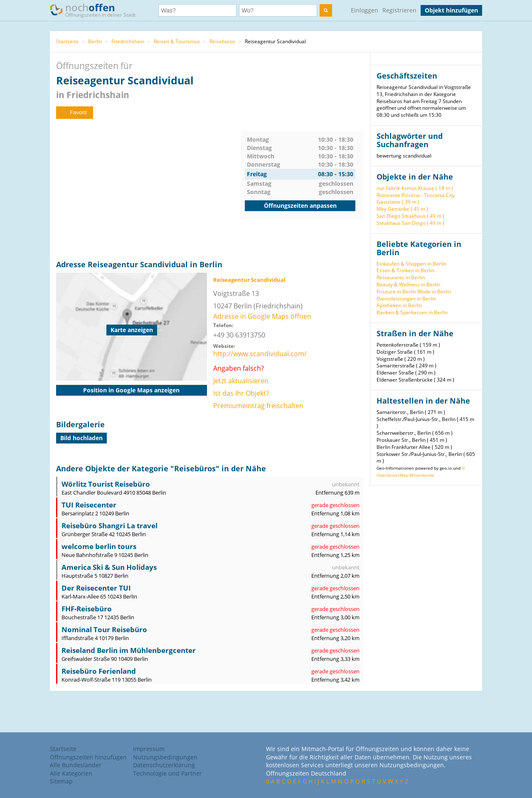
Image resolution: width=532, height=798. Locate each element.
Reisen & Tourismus (177, 41)
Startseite (67, 41)
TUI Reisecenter (89, 505)
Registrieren (399, 10)
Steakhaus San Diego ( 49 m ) (410, 223)
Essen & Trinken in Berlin (405, 270)
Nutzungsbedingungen (165, 757)
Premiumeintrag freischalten (258, 406)
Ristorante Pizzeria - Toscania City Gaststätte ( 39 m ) (416, 199)
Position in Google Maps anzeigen (131, 390)
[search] (326, 10)
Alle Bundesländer (76, 765)
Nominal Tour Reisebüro (104, 629)
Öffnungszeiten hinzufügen (88, 757)
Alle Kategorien (71, 773)
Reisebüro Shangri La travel (110, 526)
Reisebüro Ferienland (99, 671)
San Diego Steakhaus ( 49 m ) (410, 216)
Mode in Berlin (434, 292)
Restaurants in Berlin (401, 277)
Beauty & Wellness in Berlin (408, 284)
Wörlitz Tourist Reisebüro (106, 484)
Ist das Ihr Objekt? (241, 393)
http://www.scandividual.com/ (260, 354)
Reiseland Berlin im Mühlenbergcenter (129, 650)
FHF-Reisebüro (87, 609)
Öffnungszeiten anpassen (300, 206)
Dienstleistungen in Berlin (406, 299)
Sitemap (61, 781)
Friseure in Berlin (396, 292)
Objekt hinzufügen (451, 10)
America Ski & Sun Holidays (109, 567)
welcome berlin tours (99, 546)
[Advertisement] (148, 190)
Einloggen (365, 10)
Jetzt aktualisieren (241, 381)
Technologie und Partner (167, 773)
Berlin (95, 41)
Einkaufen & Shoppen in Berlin (411, 264)
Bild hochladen (81, 438)
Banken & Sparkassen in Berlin (412, 312)
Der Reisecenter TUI (96, 588)
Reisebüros (222, 41)
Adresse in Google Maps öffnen (262, 316)
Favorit (75, 112)
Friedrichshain (128, 41)
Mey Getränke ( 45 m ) (402, 209)
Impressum (149, 749)
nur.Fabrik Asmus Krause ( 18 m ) (415, 188)
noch (97, 10)
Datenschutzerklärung (164, 765)
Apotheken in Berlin (399, 305)
